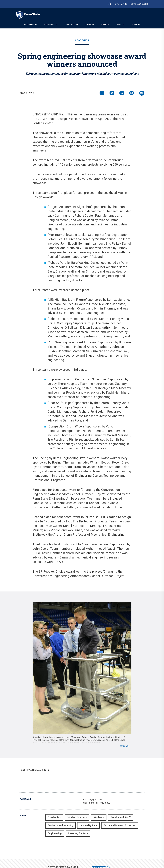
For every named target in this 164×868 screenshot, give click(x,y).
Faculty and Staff (121, 817)
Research (90, 25)
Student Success (77, 817)
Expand (124, 746)
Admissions (49, 25)
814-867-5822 (103, 803)
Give (117, 4)
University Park (88, 825)
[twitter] (112, 93)
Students (99, 817)
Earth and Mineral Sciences (120, 825)
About (134, 25)
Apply (124, 4)
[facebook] (102, 93)
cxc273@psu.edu (92, 800)
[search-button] (109, 4)
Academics (29, 25)
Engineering (55, 833)
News (119, 25)
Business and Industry (60, 825)
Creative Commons (91, 743)
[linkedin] (122, 93)
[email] (132, 93)
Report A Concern (139, 4)
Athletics (105, 25)
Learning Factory (78, 833)
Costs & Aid (70, 25)
